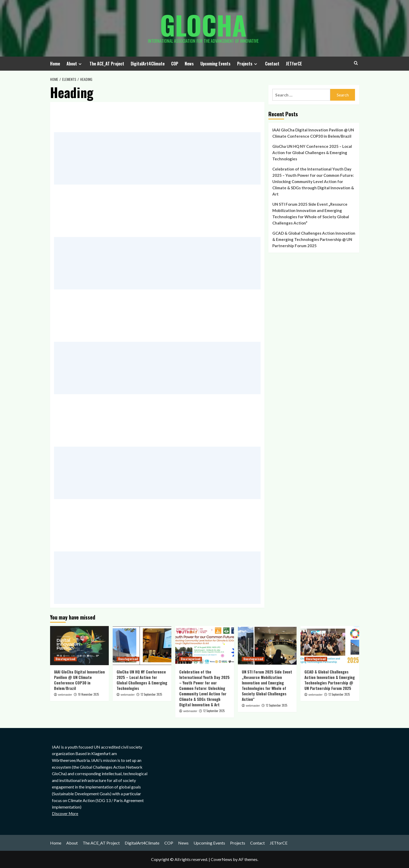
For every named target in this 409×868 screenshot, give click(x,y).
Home (55, 64)
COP (175, 64)
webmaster (65, 695)
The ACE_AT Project (107, 64)
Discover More (65, 814)
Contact (272, 64)
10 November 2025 (88, 694)
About (75, 64)
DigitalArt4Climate (148, 64)
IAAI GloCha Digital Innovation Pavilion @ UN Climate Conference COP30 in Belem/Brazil (313, 133)
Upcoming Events (215, 64)
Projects (248, 64)
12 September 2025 (151, 694)
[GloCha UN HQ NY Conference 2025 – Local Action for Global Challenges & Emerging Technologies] (142, 646)
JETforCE (294, 64)
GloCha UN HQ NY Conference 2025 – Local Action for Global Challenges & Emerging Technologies (312, 153)
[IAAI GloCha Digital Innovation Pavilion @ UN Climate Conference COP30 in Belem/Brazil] (79, 646)
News (189, 64)
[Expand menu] (80, 64)
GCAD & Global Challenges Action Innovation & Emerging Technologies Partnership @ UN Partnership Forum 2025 (314, 239)
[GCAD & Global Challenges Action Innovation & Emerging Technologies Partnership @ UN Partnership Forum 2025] (330, 646)
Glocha (203, 25)
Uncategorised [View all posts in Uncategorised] (65, 659)
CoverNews (221, 859)
